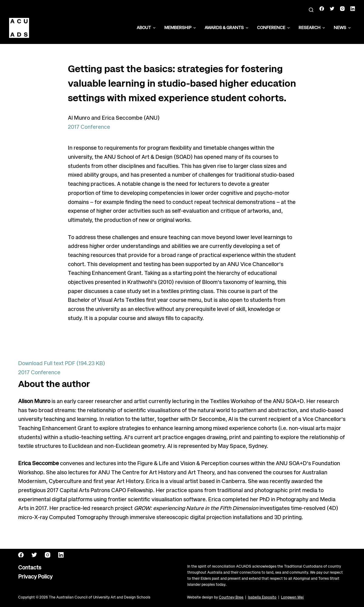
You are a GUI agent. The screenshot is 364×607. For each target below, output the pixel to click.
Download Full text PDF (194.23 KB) (62, 364)
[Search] (311, 10)
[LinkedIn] (353, 9)
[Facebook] (322, 9)
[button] (154, 28)
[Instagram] (342, 9)
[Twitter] (332, 9)
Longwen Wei (292, 597)
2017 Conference (89, 127)
